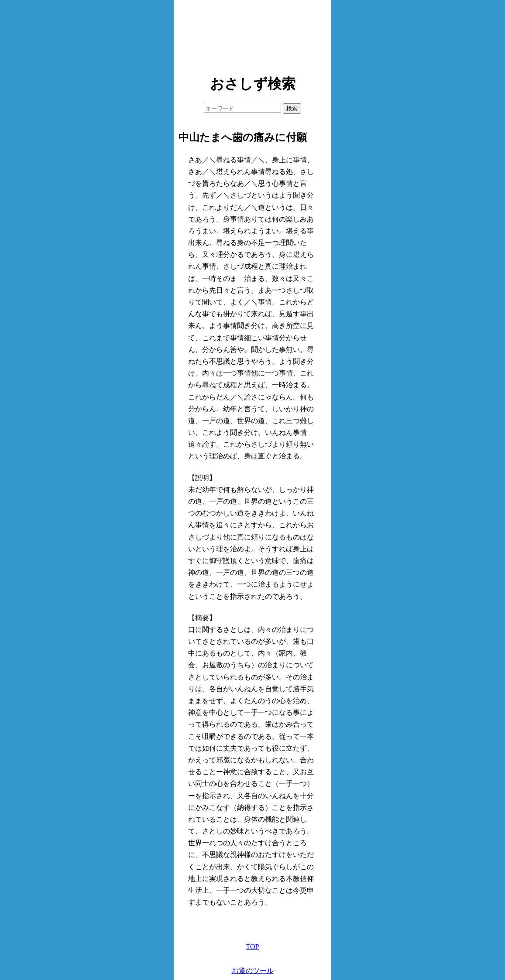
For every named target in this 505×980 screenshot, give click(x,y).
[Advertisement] (253, 35)
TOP (253, 947)
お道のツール (253, 971)
